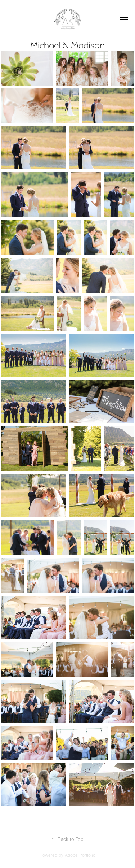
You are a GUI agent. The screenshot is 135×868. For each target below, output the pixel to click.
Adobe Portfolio (80, 855)
